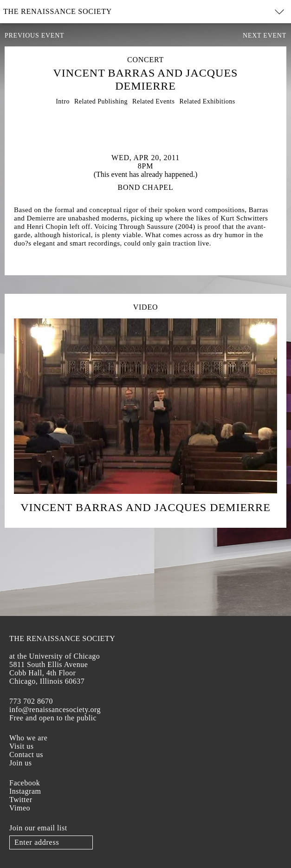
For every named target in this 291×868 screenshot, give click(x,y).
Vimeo (20, 808)
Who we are (28, 738)
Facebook (25, 783)
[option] (145, 123)
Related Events (153, 101)
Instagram (25, 791)
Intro (63, 101)
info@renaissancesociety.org (55, 709)
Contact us (26, 755)
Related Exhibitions (207, 101)
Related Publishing (101, 101)
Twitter (21, 800)
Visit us (21, 746)
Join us (20, 763)
